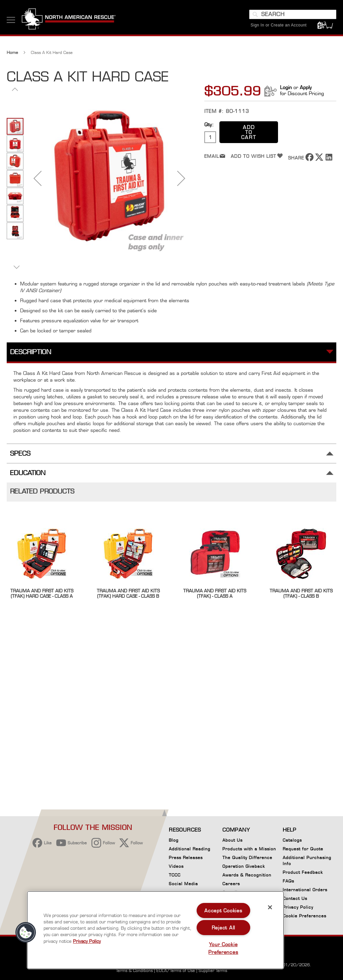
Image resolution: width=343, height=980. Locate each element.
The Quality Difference (247, 858)
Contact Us (295, 898)
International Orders (305, 890)
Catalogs (292, 840)
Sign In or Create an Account (279, 25)
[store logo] (69, 20)
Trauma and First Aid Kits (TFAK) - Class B (301, 593)
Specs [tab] (20, 453)
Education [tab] (28, 473)
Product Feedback (303, 872)
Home (12, 52)
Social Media (183, 884)
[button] (38, 178)
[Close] (270, 907)
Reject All (223, 928)
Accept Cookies (223, 910)
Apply (306, 87)
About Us (232, 840)
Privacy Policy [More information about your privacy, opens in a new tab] (87, 941)
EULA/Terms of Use (176, 970)
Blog (174, 840)
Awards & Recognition (247, 875)
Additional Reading (190, 849)
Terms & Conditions (134, 970)
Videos (176, 866)
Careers (231, 884)
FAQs (288, 881)
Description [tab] (31, 352)
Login (286, 87)
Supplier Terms (213, 970)
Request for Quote (303, 849)
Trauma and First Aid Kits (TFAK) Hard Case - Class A (42, 593)
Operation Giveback (244, 866)
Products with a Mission (249, 849)
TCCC (175, 875)
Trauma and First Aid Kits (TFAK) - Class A (215, 593)
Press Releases (186, 858)
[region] (155, 930)
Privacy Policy (298, 907)
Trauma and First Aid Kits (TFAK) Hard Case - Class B (128, 593)
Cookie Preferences (304, 917)
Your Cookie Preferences (223, 948)
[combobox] (293, 14)
